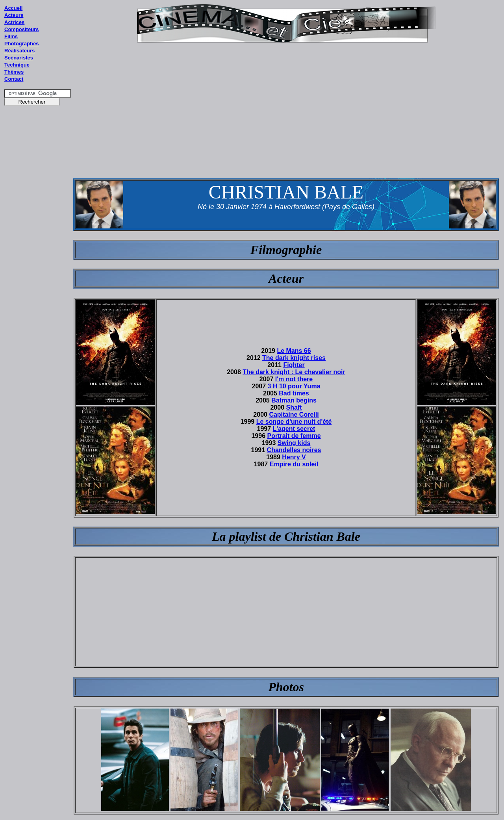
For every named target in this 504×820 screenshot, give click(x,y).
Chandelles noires (294, 450)
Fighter (294, 365)
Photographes (21, 44)
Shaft (294, 407)
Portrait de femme (294, 436)
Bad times (294, 393)
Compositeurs (21, 29)
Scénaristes (19, 58)
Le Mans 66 (294, 351)
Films (11, 36)
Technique (17, 65)
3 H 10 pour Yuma (294, 386)
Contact (14, 79)
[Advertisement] (38, 260)
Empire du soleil (294, 464)
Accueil (13, 8)
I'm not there (294, 379)
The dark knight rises (294, 358)
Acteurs (14, 15)
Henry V (294, 457)
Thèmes (14, 72)
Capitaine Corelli (294, 415)
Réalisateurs (19, 51)
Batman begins (294, 400)
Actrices (14, 22)
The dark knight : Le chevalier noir (294, 372)
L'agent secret (294, 429)
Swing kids (294, 443)
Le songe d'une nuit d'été (294, 422)
